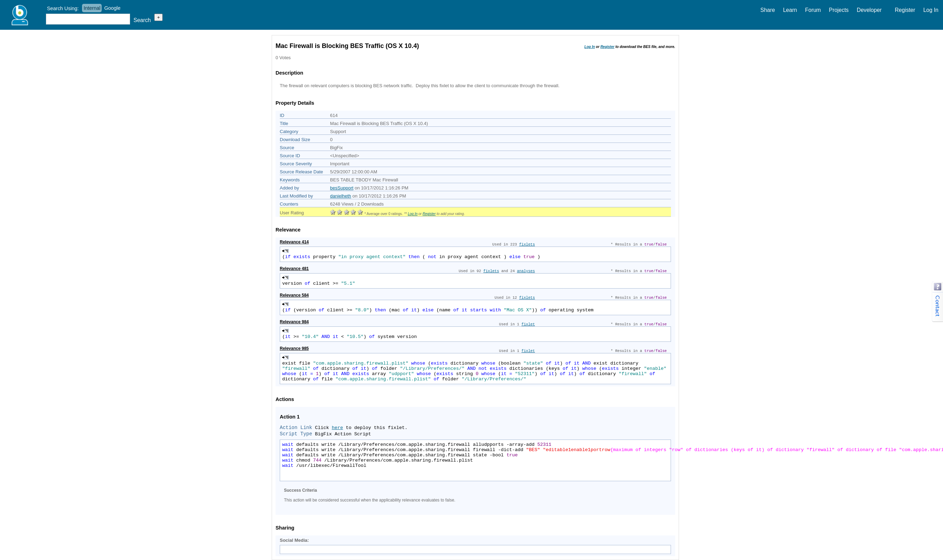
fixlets (527, 244)
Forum (813, 10)
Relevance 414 (294, 242)
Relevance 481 (294, 269)
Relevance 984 (294, 322)
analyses (526, 271)
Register (905, 10)
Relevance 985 (294, 348)
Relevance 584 (294, 295)
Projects (839, 10)
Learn (790, 10)
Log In (931, 10)
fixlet (528, 324)
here (337, 428)
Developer (869, 10)
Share (768, 10)
